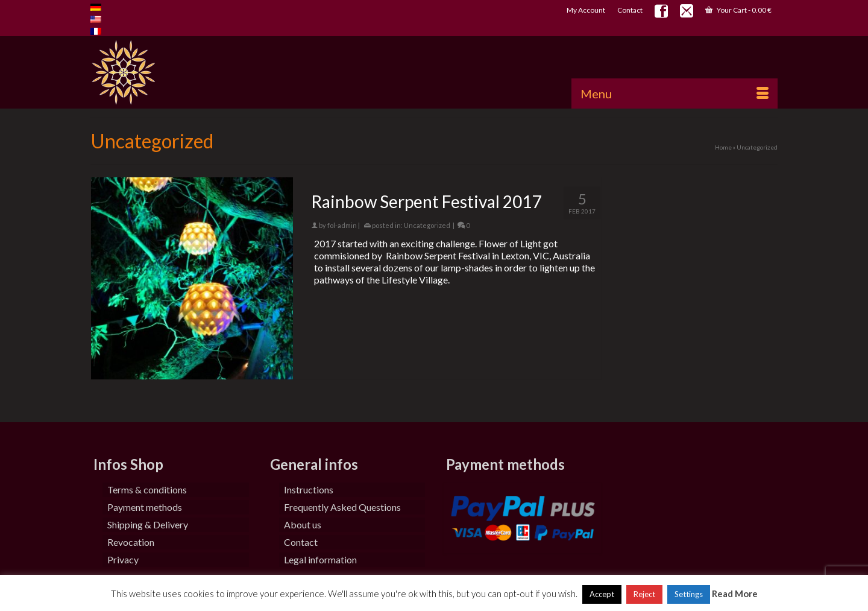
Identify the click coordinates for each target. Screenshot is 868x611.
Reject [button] (644, 594)
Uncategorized (427, 225)
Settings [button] (689, 594)
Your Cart (738, 10)
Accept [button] (602, 594)
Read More (735, 594)
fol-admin (342, 225)
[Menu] (675, 93)
